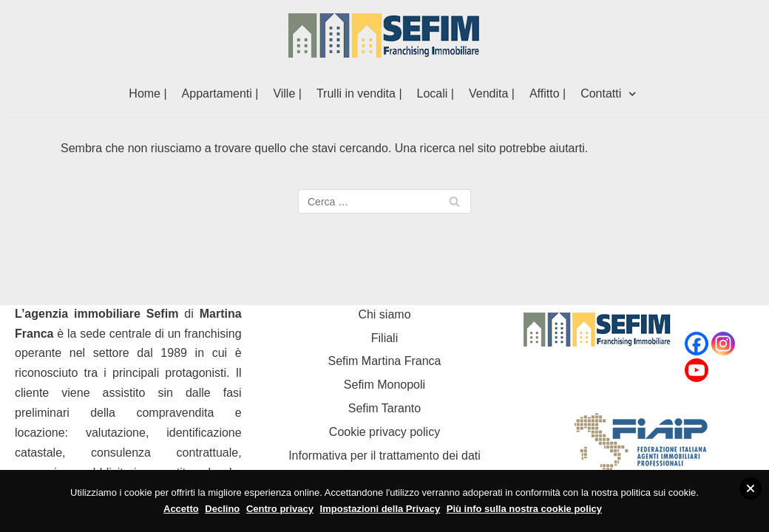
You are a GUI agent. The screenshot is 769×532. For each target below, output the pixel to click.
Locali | (436, 93)
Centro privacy (280, 509)
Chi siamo (384, 314)
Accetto (181, 509)
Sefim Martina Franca (385, 361)
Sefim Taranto (384, 408)
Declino (222, 509)
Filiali (384, 338)
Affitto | (548, 93)
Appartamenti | (220, 93)
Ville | (287, 93)
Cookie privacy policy (384, 432)
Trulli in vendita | (359, 93)
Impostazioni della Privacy (380, 509)
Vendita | (492, 93)
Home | (148, 93)
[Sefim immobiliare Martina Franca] (384, 35)
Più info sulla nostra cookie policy (524, 509)
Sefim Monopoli (384, 385)
